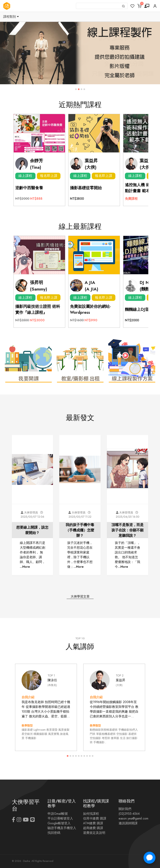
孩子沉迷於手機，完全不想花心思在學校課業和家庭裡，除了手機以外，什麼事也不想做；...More (80, 555)
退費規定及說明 (94, 833)
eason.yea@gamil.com (133, 819)
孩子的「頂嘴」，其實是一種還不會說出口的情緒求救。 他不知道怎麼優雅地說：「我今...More (127, 555)
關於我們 (125, 809)
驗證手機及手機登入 (62, 828)
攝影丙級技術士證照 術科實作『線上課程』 (38, 309)
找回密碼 (54, 833)
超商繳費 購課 (93, 828)
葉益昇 (121, 680)
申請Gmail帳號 (58, 814)
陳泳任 (52, 680)
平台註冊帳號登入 (60, 819)
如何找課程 (91, 814)
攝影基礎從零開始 (86, 188)
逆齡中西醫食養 (29, 188)
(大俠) (119, 685)
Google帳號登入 (59, 823)
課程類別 (11, 17)
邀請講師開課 (128, 823)
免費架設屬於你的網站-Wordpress (90, 309)
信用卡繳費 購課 (95, 819)
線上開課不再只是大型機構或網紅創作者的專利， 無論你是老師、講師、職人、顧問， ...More (33, 555)
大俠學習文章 (80, 596)
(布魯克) (52, 685)
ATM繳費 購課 (93, 823)
